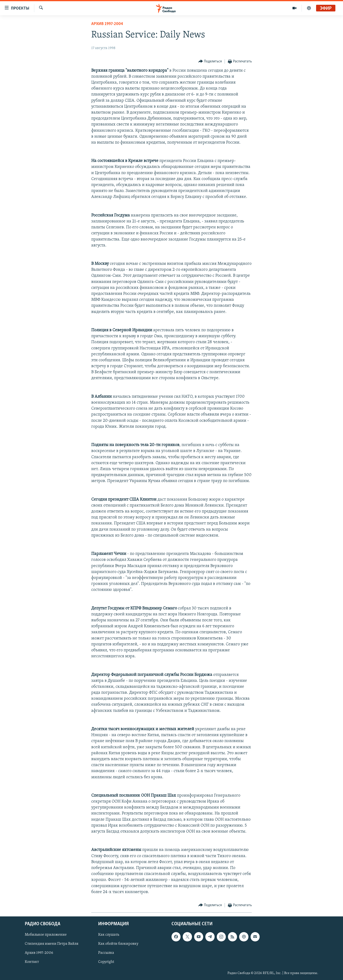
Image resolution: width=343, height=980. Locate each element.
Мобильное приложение (46, 935)
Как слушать (109, 935)
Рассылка (106, 953)
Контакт (32, 962)
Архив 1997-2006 (39, 953)
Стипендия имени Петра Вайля (52, 944)
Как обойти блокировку (118, 944)
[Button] (210, 62)
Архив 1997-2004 (107, 24)
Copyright (106, 962)
